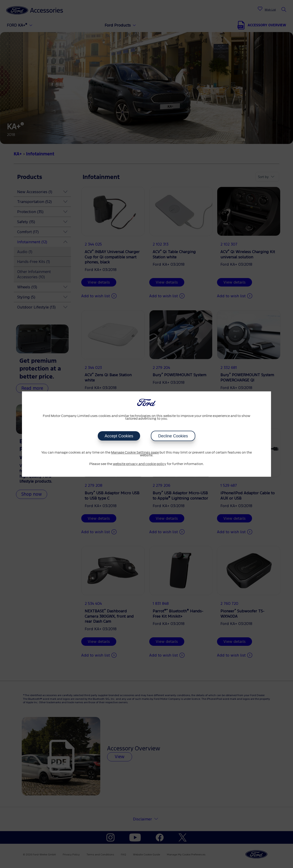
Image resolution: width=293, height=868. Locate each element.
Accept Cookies (119, 436)
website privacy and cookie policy (140, 464)
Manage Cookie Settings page (135, 453)
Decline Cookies (173, 436)
